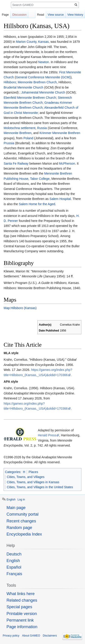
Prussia (9, 143)
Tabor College (40, 179)
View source (56, 15)
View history (75, 15)
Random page (19, 528)
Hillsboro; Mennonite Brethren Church (30, 82)
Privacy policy (11, 636)
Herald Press (47, 435)
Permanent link (20, 620)
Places (33, 472)
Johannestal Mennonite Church (43, 92)
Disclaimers (50, 636)
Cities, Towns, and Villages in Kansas (33, 482)
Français (14, 574)
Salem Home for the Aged (37, 204)
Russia (42, 128)
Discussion (19, 15)
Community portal (23, 514)
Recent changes (21, 521)
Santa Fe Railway (16, 163)
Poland (28, 138)
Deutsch (14, 554)
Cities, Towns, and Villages (26, 477)
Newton (44, 62)
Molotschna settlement (19, 128)
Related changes (22, 600)
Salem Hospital (60, 199)
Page (5, 15)
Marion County (26, 42)
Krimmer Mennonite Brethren (60, 133)
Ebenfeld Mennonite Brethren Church (30, 98)
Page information (22, 627)
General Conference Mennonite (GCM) (43, 77)
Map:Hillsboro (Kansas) (20, 308)
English (11, 500)
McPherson (67, 163)
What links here (21, 594)
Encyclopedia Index (24, 534)
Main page (16, 508)
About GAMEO (31, 636)
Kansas (43, 42)
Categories (13, 472)
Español (14, 567)
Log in (21, 500)
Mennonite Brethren (18, 133)
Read (41, 15)
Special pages (19, 607)
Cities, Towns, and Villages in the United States (40, 487)
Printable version (22, 614)
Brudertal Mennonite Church (23, 87)
